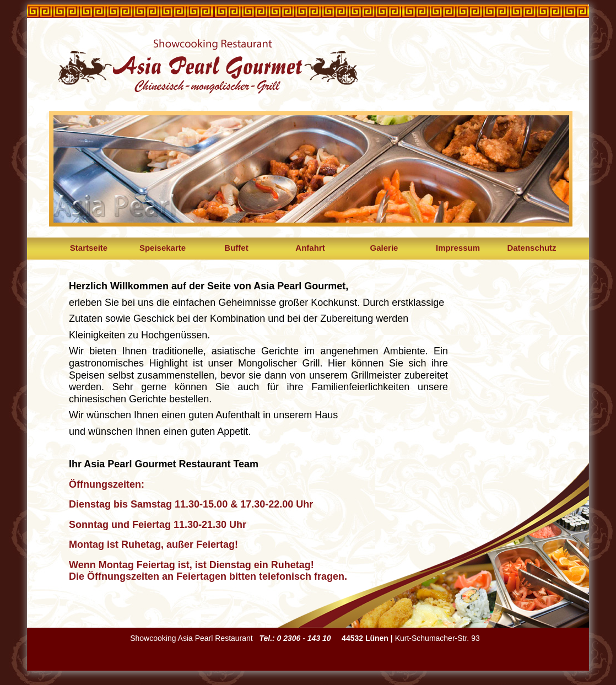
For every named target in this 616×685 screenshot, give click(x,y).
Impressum (458, 248)
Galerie (384, 248)
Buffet (236, 248)
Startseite (89, 248)
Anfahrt (310, 248)
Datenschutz (531, 248)
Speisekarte (163, 248)
